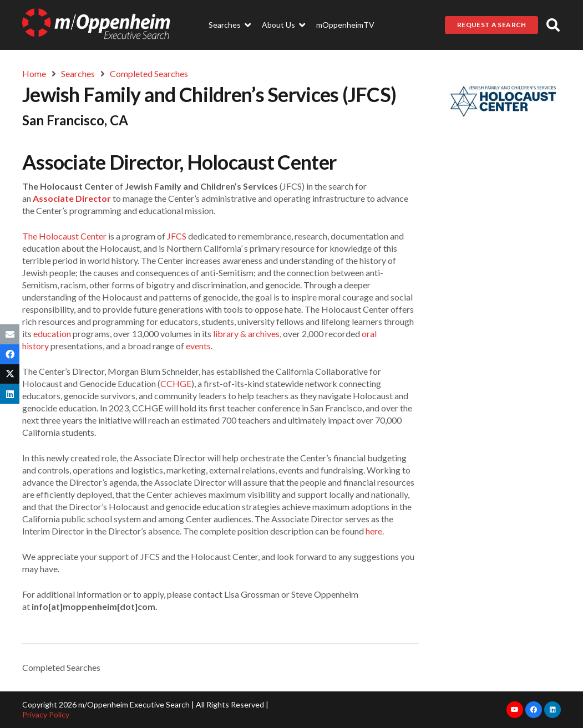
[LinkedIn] (552, 710)
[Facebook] (534, 710)
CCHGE (176, 383)
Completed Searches (61, 667)
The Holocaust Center (64, 236)
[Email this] (10, 334)
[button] (553, 25)
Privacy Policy (46, 714)
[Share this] (10, 354)
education (52, 334)
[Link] (96, 25)
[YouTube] (515, 710)
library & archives (246, 334)
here (374, 531)
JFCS (177, 236)
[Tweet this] (10, 374)
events (198, 346)
